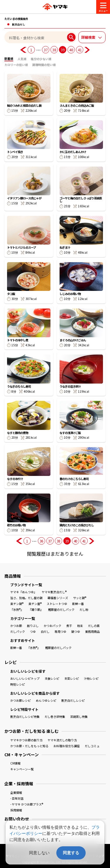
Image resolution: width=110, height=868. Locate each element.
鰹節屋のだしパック (61, 610)
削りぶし (33, 626)
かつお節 (16, 626)
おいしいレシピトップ (25, 678)
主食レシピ (52, 678)
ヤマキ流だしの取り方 (62, 740)
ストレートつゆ (57, 604)
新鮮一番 (78, 604)
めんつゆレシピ (46, 700)
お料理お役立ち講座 (67, 746)
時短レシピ (18, 684)
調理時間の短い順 (44, 65)
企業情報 (16, 792)
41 (80, 50)
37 (46, 50)
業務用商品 (92, 631)
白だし (45, 631)
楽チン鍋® (17, 604)
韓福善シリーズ (58, 598)
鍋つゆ (76, 631)
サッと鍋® (80, 598)
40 (71, 50)
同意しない (39, 853)
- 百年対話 (17, 798)
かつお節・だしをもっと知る (29, 746)
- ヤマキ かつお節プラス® (27, 804)
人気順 (22, 59)
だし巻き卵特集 (55, 717)
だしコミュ (92, 746)
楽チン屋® (35, 604)
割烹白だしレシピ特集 (25, 717)
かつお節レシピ (21, 700)
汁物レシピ (91, 678)
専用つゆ (60, 631)
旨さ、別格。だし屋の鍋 (26, 598)
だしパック (18, 631)
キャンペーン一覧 (22, 769)
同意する (71, 853)
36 (42, 541)
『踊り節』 (36, 610)
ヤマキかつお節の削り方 (26, 740)
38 (54, 50)
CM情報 (15, 763)
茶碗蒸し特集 (79, 717)
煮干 (69, 626)
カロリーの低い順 (16, 65)
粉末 (80, 626)
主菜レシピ (72, 678)
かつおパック (53, 626)
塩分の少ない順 (41, 59)
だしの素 (94, 626)
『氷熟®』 (17, 610)
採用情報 (16, 810)
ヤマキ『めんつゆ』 (23, 592)
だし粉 (84, 610)
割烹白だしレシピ (73, 700)
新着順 (9, 59)
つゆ (33, 631)
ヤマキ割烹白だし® (54, 592)
